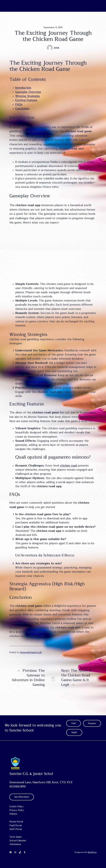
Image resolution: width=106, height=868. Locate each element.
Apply (74, 732)
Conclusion (22, 109)
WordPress (92, 852)
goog (57, 47)
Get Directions (22, 797)
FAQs (19, 104)
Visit (73, 723)
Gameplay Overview (28, 92)
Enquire (92, 723)
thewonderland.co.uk (31, 652)
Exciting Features (26, 100)
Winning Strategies (28, 96)
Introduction (23, 88)
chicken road (68, 466)
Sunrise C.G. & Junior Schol (31, 774)
